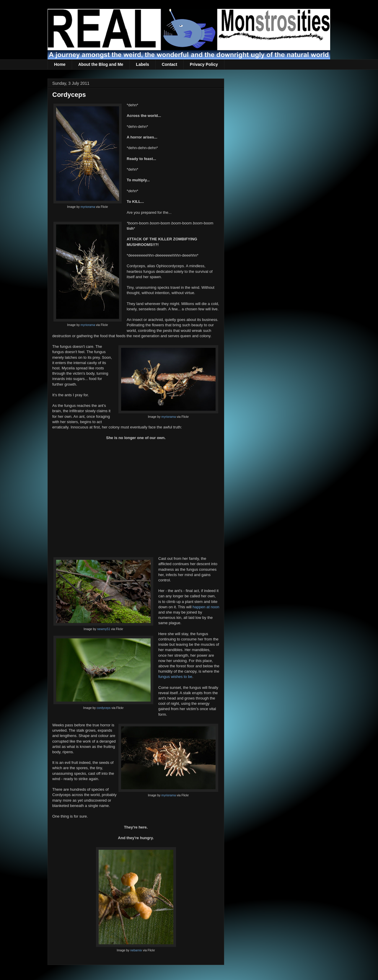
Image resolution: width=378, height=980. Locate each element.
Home (60, 64)
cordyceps (104, 708)
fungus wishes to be (175, 677)
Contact (170, 64)
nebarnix (136, 950)
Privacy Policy (204, 64)
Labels (142, 64)
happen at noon (206, 607)
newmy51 (104, 629)
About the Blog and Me (101, 64)
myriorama (88, 207)
